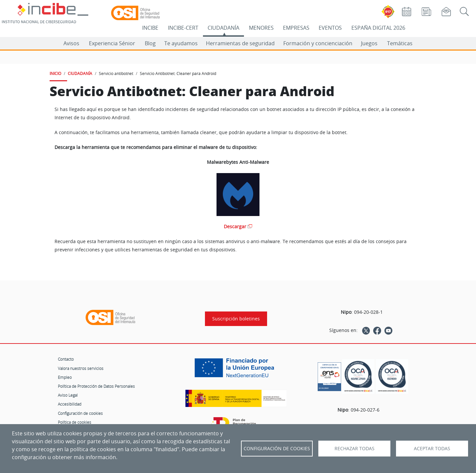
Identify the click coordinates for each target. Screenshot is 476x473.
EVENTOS (330, 28)
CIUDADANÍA (223, 28)
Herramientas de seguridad (240, 43)
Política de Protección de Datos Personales (96, 386)
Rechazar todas (355, 449)
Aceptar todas (432, 449)
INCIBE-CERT (183, 28)
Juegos (369, 43)
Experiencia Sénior (112, 43)
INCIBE (150, 28)
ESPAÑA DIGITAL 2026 (378, 28)
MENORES (261, 28)
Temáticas (400, 43)
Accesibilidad (70, 404)
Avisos (71, 43)
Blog (150, 43)
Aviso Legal (68, 395)
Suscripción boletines (236, 319)
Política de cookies (75, 422)
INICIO (55, 73)
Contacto (66, 359)
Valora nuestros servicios (81, 368)
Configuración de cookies (80, 413)
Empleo (65, 377)
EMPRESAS (296, 28)
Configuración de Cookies (277, 449)
